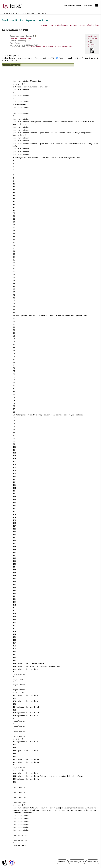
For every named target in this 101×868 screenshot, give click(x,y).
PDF (89, 41)
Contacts (62, 862)
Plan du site (92, 862)
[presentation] (22, 72)
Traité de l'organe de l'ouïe (20, 38)
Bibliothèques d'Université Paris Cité (78, 5)
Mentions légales (76, 862)
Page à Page (92, 36)
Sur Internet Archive (91, 45)
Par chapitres (92, 39)
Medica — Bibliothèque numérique (25, 20)
